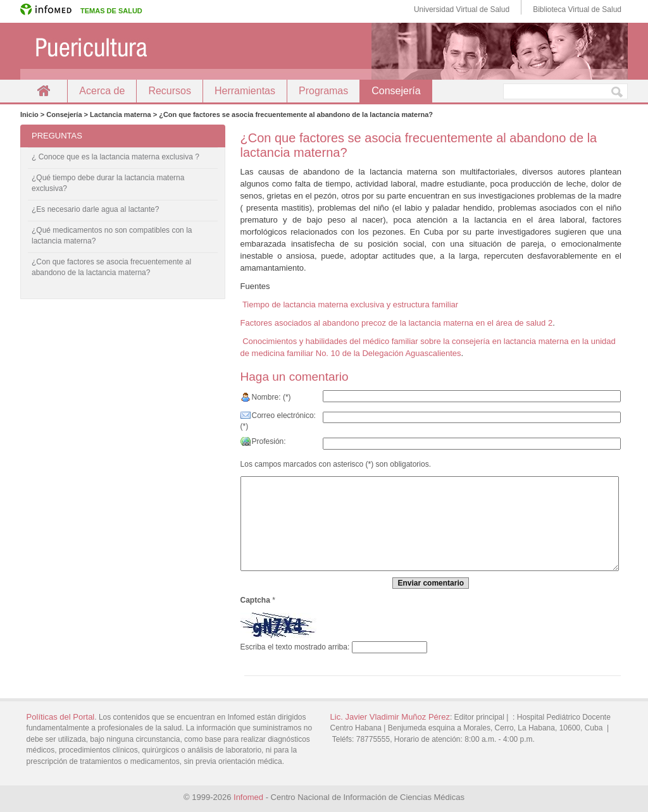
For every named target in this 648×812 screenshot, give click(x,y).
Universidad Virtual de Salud (462, 9)
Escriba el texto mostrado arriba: (295, 647)
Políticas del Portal (61, 717)
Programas (323, 91)
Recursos (170, 91)
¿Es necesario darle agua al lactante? (95, 209)
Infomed (248, 797)
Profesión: (269, 441)
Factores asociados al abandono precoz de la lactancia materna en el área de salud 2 (397, 323)
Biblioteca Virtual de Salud (577, 9)
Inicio (44, 91)
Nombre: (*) (271, 397)
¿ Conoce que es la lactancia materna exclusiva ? (115, 157)
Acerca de (102, 91)
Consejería (396, 91)
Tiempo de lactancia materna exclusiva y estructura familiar (350, 304)
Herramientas (245, 91)
